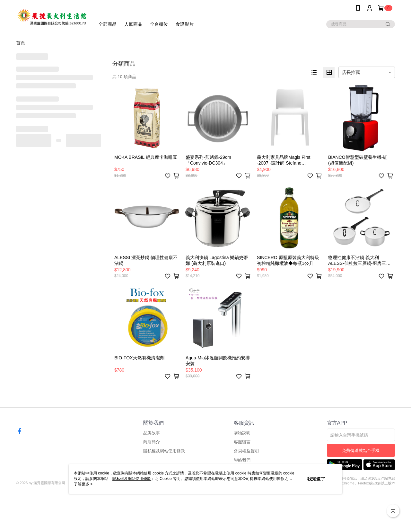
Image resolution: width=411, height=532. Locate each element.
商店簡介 (152, 442)
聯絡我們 (242, 460)
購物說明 (242, 433)
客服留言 (242, 442)
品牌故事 (152, 433)
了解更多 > (83, 484)
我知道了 (316, 479)
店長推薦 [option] (351, 72)
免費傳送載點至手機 (361, 451)
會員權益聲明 (246, 451)
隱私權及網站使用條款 (164, 451)
